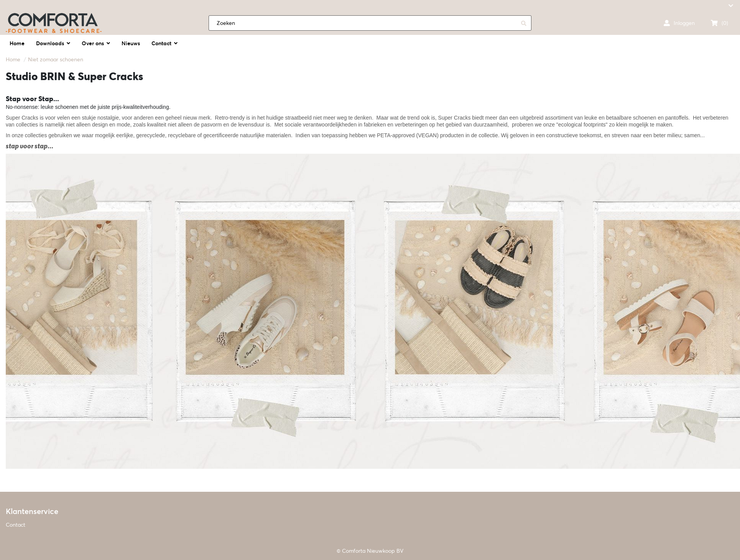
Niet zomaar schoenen (56, 59)
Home (13, 59)
